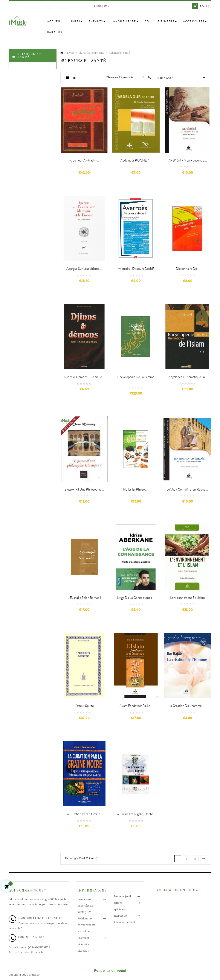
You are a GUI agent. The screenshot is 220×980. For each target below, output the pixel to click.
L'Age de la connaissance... (136, 598)
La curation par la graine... (84, 814)
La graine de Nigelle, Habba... (136, 814)
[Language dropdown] (102, 6)
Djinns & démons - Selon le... (84, 377)
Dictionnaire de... (188, 269)
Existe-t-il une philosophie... (84, 489)
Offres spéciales (124, 903)
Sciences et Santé (29, 56)
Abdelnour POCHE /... (136, 160)
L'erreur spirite (84, 706)
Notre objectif (123, 896)
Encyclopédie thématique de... (187, 377)
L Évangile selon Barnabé (84, 598)
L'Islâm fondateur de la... (136, 706)
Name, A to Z (182, 78)
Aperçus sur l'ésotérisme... (84, 269)
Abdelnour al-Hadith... (84, 160)
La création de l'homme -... (188, 706)
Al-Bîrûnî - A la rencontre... (188, 160)
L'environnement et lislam (187, 598)
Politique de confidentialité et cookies (88, 925)
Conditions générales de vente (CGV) (89, 905)
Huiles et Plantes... (136, 489)
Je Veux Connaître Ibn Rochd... (187, 489)
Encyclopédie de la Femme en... (136, 379)
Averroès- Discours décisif (136, 269)
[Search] (166, 6)
